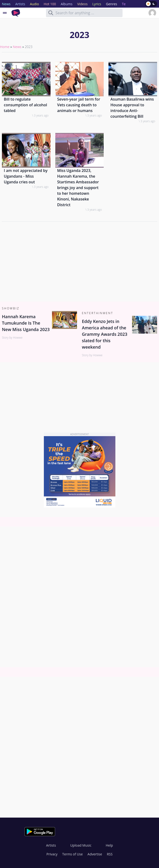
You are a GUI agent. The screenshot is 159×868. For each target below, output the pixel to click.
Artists (51, 845)
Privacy (52, 854)
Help (109, 845)
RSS (110, 854)
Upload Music (81, 845)
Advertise (95, 854)
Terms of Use (72, 854)
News (17, 47)
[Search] (51, 13)
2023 (29, 47)
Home (5, 47)
